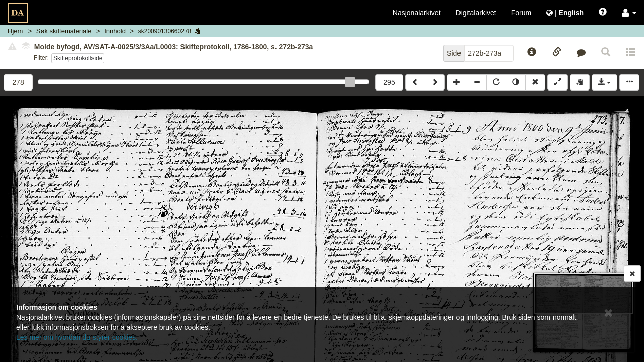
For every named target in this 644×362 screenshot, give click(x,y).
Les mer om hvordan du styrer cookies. (77, 337)
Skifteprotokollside (78, 58)
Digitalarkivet (476, 13)
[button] (629, 13)
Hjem (15, 31)
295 (389, 82)
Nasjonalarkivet (417, 13)
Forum (521, 13)
